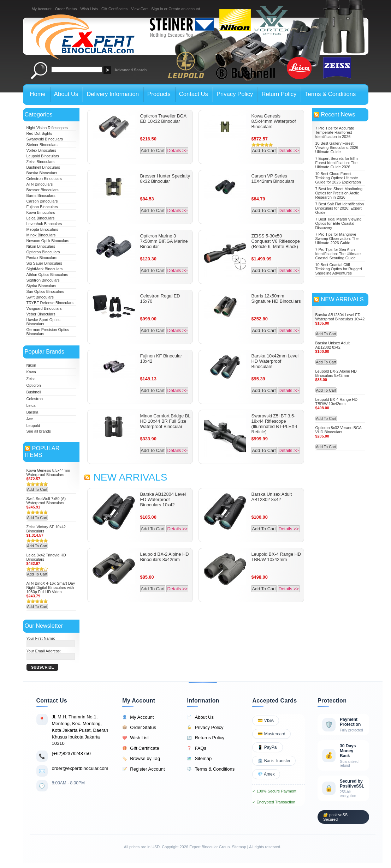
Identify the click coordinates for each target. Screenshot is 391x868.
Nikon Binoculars (41, 246)
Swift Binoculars (40, 297)
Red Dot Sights (39, 133)
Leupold (33, 426)
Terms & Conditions (211, 769)
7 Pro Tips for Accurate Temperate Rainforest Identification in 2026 (335, 132)
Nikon (31, 365)
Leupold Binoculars (43, 156)
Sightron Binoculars (43, 280)
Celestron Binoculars (44, 179)
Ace (30, 419)
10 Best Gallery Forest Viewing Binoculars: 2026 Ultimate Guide (337, 147)
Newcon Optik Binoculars (48, 241)
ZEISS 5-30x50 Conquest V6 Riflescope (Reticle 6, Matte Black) (276, 241)
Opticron (34, 385)
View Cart (139, 9)
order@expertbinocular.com (80, 768)
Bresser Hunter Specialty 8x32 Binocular (165, 179)
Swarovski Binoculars (45, 139)
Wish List (135, 738)
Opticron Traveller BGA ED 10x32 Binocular (163, 119)
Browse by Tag (141, 759)
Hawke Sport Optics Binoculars (43, 322)
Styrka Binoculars (42, 286)
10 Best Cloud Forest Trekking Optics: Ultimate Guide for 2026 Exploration (338, 178)
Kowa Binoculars (41, 212)
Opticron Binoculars (43, 252)
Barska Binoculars (42, 173)
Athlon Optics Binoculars (47, 275)
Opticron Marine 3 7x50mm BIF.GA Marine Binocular (164, 241)
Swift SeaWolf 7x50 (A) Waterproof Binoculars (46, 501)
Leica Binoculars (41, 218)
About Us (200, 717)
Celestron (35, 399)
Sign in (157, 9)
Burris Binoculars (41, 195)
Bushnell (34, 392)
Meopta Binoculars (42, 229)
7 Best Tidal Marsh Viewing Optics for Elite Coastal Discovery (339, 223)
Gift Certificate (141, 748)
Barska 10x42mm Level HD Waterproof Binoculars (275, 361)
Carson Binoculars (42, 201)
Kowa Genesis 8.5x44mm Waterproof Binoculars (48, 472)
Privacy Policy (205, 728)
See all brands (39, 431)
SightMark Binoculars (45, 269)
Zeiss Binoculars (41, 162)
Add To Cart (37, 489)
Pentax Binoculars (42, 258)
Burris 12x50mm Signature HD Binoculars (276, 299)
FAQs (197, 748)
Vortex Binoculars (42, 150)
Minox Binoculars (41, 235)
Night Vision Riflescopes (47, 128)
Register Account (143, 769)
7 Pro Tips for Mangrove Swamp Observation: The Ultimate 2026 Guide (337, 239)
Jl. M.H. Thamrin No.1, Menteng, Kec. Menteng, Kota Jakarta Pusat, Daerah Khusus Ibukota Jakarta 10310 (80, 730)
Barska (32, 412)
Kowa (31, 372)
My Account (42, 9)
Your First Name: (41, 638)
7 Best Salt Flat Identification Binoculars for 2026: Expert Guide (340, 208)
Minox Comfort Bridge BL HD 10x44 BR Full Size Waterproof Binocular (165, 421)
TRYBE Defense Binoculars (50, 303)
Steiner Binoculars (42, 145)
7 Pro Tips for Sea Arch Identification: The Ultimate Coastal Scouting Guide (338, 254)
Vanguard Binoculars (44, 308)
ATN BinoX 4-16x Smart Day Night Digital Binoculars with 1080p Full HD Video (51, 587)
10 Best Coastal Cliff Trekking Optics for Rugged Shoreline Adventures (339, 269)
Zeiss (31, 379)
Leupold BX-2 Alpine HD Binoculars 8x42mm (165, 557)
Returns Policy (206, 738)
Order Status (66, 9)
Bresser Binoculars (43, 190)
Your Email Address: (44, 651)
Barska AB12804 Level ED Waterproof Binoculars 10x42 (163, 499)
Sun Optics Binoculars (45, 291)
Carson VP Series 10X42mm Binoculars (273, 179)
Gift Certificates (114, 9)
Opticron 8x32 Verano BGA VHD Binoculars (339, 430)
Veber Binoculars (41, 314)
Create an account (184, 9)
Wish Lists (89, 9)
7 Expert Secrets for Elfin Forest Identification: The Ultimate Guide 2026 (337, 163)
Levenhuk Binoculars (44, 224)
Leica (31, 405)
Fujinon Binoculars (42, 207)
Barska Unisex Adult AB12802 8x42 (272, 497)
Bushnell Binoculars (43, 167)
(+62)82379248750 (71, 754)
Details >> (177, 150)
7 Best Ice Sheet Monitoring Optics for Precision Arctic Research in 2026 (339, 193)
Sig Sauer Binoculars (45, 263)
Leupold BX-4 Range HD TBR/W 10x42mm (276, 557)
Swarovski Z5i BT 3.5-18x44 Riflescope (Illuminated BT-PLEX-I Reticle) (274, 424)
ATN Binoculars (40, 184)
